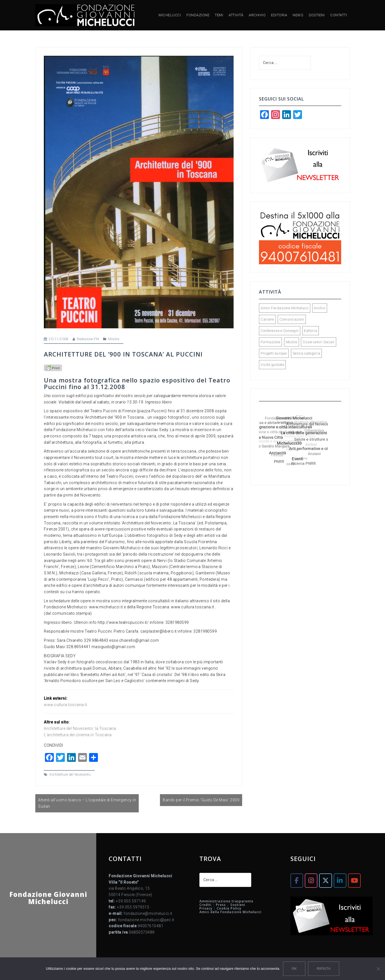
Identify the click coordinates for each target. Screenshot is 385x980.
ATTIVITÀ (236, 15)
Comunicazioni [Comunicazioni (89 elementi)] (292, 319)
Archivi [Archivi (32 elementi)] (320, 308)
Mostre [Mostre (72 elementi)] (292, 342)
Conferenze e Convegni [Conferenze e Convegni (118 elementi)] (280, 331)
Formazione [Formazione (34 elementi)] (270, 342)
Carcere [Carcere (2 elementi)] (267, 319)
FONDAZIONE (198, 15)
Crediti (205, 905)
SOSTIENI (317, 15)
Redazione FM (88, 339)
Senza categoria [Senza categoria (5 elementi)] (307, 353)
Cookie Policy (229, 908)
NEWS (298, 15)
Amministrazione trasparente (226, 901)
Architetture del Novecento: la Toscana (80, 728)
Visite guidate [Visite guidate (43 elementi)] (272, 365)
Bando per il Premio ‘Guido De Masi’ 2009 (201, 800)
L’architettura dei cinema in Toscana (78, 735)
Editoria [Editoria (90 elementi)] (311, 331)
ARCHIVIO (257, 15)
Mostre (114, 339)
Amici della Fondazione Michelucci (230, 912)
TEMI (219, 15)
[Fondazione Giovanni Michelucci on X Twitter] (325, 880)
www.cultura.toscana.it (65, 705)
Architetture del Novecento (70, 775)
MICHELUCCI (170, 15)
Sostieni (238, 905)
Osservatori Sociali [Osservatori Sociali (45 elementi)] (319, 342)
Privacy (206, 908)
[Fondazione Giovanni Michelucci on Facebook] (297, 880)
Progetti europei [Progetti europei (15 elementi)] (274, 353)
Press (221, 905)
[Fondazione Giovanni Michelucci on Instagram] (311, 880)
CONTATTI (339, 15)
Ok (294, 969)
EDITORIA (279, 15)
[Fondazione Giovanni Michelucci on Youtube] (354, 880)
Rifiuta (323, 969)
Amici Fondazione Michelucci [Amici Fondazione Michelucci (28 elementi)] (285, 308)
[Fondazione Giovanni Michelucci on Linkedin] (340, 880)
